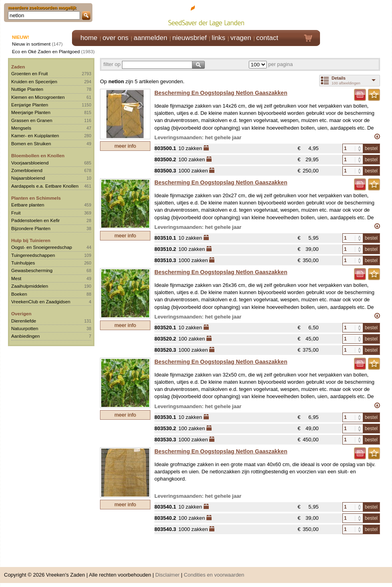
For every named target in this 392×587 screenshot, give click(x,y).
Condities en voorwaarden (214, 575)
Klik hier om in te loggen (356, 15)
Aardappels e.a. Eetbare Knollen (45, 186)
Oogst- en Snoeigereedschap (42, 247)
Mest (16, 278)
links (218, 38)
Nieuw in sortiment (31, 44)
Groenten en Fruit (30, 73)
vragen (241, 38)
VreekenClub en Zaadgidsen (41, 302)
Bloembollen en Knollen (38, 155)
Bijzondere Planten (31, 228)
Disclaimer (167, 575)
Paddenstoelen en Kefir (36, 220)
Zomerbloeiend (27, 170)
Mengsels (21, 128)
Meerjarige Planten (31, 112)
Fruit (16, 213)
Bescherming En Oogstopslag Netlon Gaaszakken (221, 93)
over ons (115, 38)
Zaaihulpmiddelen (30, 286)
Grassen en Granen (32, 120)
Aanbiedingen (26, 336)
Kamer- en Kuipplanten (35, 135)
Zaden (18, 67)
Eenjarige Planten (30, 105)
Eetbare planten (28, 205)
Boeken (19, 294)
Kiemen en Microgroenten (38, 97)
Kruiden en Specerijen (34, 81)
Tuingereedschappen (33, 255)
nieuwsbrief (190, 38)
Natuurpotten (25, 328)
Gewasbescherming (32, 270)
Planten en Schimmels (36, 198)
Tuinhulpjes (23, 263)
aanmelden (150, 38)
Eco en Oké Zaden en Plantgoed (46, 51)
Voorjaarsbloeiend (30, 163)
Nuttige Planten (27, 89)
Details (339, 78)
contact (267, 38)
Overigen (21, 314)
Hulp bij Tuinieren (31, 240)
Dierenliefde (24, 321)
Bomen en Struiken (31, 143)
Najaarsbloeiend (28, 178)
